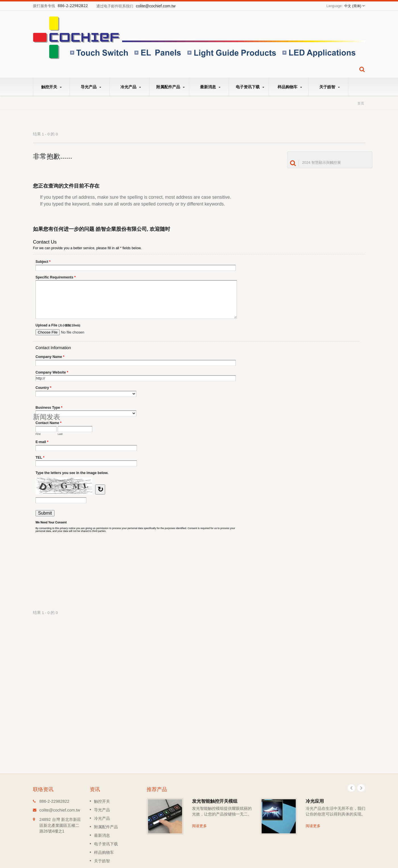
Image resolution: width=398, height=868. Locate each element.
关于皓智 (330, 87)
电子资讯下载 (250, 87)
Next (361, 788)
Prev (351, 788)
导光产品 (91, 87)
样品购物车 (290, 87)
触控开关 (51, 87)
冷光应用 (315, 801)
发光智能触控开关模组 (215, 801)
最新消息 (210, 87)
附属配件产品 (171, 87)
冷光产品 (131, 87)
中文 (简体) (353, 6)
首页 (361, 103)
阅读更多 (199, 826)
